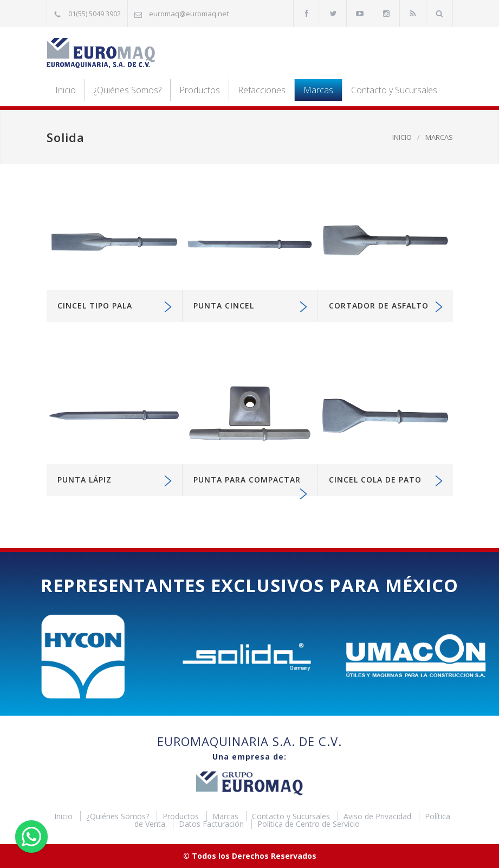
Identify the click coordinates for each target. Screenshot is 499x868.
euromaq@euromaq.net (189, 14)
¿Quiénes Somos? (128, 90)
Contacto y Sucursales (394, 90)
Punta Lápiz (85, 480)
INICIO (402, 137)
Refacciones (262, 90)
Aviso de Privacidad (378, 816)
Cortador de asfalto (379, 306)
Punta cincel (224, 306)
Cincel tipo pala (95, 306)
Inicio (66, 90)
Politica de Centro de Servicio (309, 824)
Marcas (318, 90)
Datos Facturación (212, 824)
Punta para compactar (247, 480)
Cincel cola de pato (375, 480)
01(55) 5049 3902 (95, 14)
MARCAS (439, 137)
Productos (200, 90)
